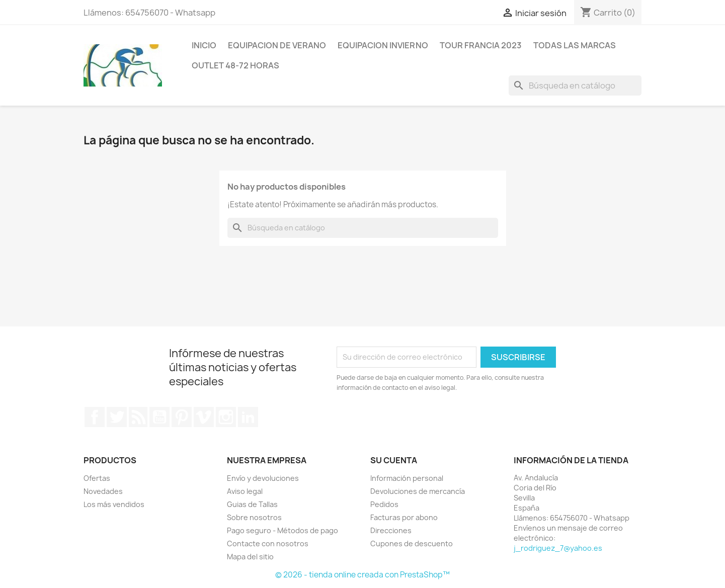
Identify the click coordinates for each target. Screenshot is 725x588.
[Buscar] (575, 86)
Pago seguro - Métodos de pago (283, 530)
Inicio (204, 45)
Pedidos (384, 504)
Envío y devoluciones (263, 478)
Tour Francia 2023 (481, 45)
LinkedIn (248, 417)
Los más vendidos (114, 504)
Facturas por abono (404, 517)
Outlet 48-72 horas (235, 65)
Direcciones (391, 530)
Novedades (103, 491)
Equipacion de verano (277, 45)
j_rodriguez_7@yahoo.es (558, 548)
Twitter (117, 417)
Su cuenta (394, 460)
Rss (138, 417)
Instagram (226, 417)
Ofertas (97, 478)
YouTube (159, 417)
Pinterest (182, 417)
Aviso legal (245, 491)
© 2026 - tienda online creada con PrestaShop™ (363, 575)
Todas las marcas (575, 45)
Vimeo (204, 417)
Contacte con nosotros (268, 543)
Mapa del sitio (250, 557)
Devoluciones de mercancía (418, 491)
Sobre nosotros (254, 517)
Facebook (95, 417)
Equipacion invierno (383, 45)
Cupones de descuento (412, 543)
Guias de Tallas (252, 504)
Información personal (407, 478)
